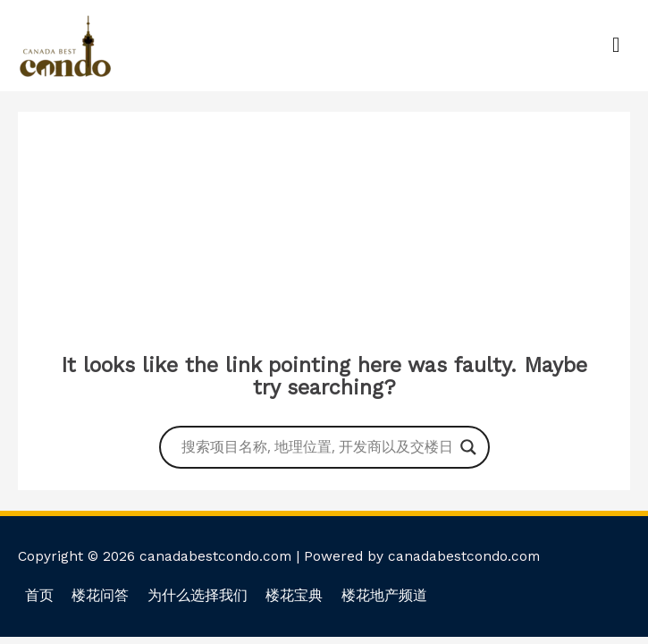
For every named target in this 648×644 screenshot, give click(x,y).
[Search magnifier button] (468, 447)
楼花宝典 (294, 596)
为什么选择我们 (198, 596)
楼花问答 (100, 596)
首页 (39, 596)
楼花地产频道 (384, 596)
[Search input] (316, 447)
